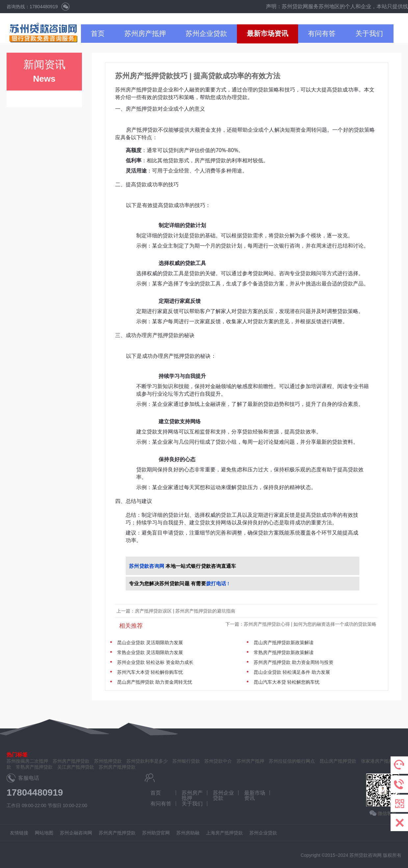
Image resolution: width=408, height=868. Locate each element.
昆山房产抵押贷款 (338, 761)
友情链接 (19, 833)
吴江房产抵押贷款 (76, 767)
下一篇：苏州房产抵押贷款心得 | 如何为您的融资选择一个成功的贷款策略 (302, 624)
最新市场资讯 (268, 33)
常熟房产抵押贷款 (34, 767)
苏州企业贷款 (206, 33)
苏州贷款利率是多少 (147, 761)
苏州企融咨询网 (76, 833)
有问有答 (322, 33)
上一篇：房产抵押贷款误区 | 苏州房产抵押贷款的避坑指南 (176, 611)
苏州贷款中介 (218, 761)
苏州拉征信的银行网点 (292, 761)
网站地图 (44, 833)
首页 (98, 33)
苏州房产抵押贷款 (117, 767)
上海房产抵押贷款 (224, 833)
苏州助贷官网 (156, 833)
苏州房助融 (188, 833)
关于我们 (369, 33)
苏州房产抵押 (145, 33)
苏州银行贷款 (186, 761)
